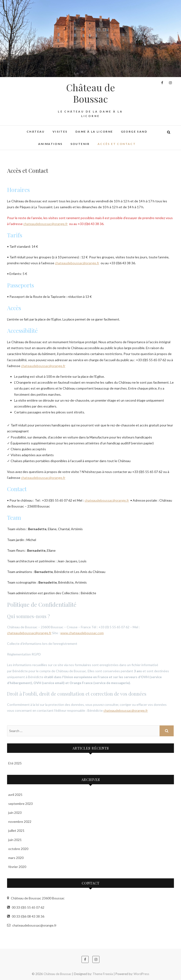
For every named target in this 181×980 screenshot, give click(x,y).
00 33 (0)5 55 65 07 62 (26, 907)
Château (36, 132)
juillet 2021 (16, 830)
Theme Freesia (103, 974)
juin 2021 (15, 840)
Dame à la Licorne (94, 132)
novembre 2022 (20, 822)
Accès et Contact (117, 144)
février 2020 (17, 867)
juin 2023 (15, 813)
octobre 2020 (18, 849)
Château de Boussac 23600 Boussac (36, 898)
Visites (60, 132)
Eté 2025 (15, 763)
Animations (50, 144)
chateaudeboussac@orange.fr (45, 224)
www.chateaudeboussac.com (82, 633)
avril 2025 (15, 795)
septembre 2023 (21, 804)
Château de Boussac (91, 93)
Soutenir (80, 144)
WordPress (141, 974)
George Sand (134, 132)
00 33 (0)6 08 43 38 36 (26, 916)
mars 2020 (16, 858)
